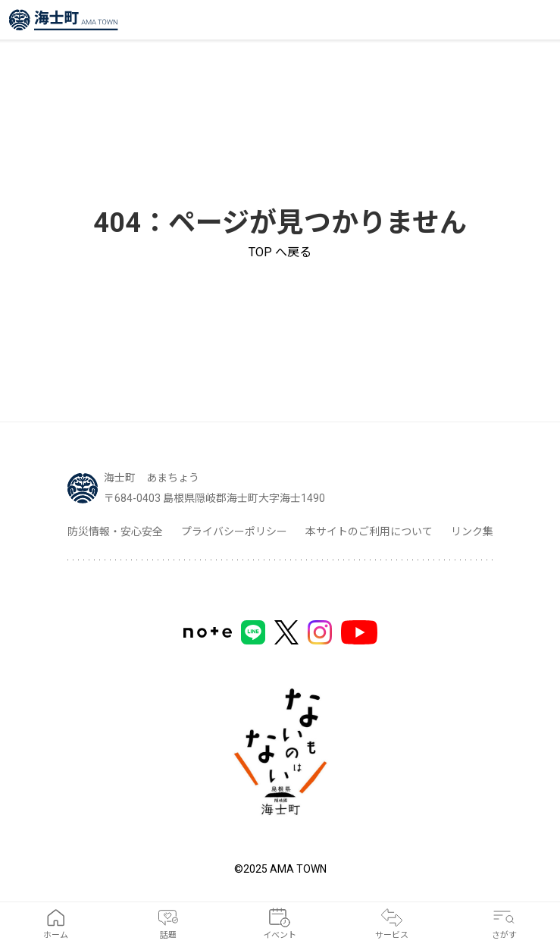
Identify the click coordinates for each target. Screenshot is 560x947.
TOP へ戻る (280, 252)
